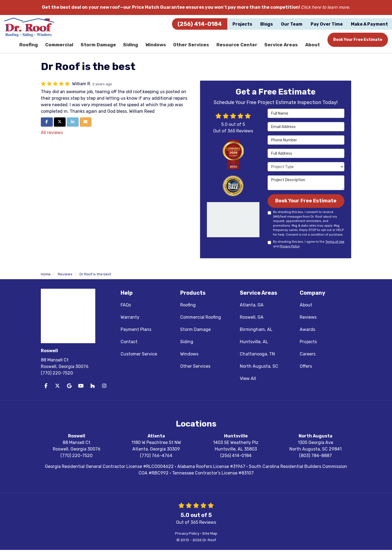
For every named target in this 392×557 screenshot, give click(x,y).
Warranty (130, 324)
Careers (308, 361)
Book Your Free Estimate (358, 40)
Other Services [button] (194, 48)
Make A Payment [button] (369, 24)
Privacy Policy (290, 253)
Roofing (188, 312)
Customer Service (139, 361)
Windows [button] (159, 48)
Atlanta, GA (252, 312)
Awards (307, 337)
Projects (308, 349)
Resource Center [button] (238, 48)
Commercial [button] (62, 48)
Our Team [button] (292, 24)
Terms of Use (335, 249)
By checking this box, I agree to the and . (306, 251)
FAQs (126, 312)
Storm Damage (195, 337)
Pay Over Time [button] (327, 24)
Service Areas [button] (282, 48)
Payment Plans (136, 337)
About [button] (312, 48)
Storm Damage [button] (101, 48)
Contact (129, 349)
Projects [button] (242, 24)
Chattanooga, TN (257, 361)
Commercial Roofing (201, 324)
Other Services (195, 373)
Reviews (308, 324)
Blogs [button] (267, 24)
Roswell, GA (252, 324)
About (306, 312)
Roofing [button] (32, 48)
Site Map (210, 540)
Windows (189, 361)
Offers (306, 373)
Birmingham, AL (256, 337)
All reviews (52, 138)
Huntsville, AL (254, 349)
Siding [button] (133, 48)
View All (248, 386)
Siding (187, 349)
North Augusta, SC (259, 373)
